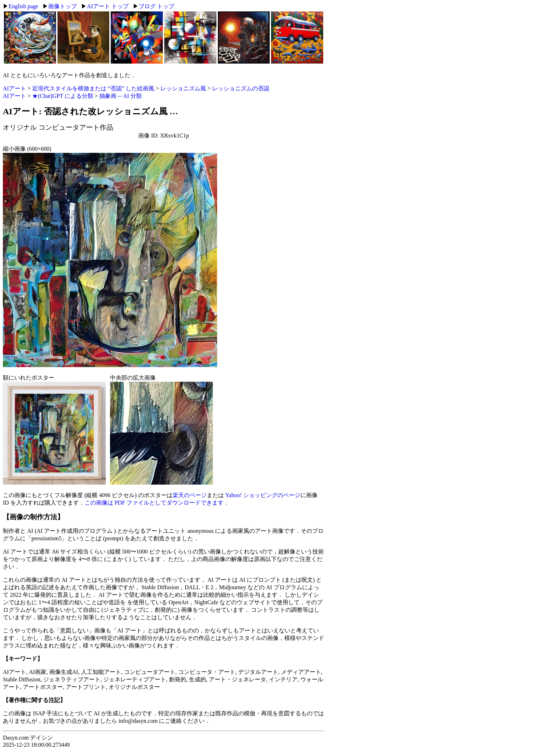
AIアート (14, 88)
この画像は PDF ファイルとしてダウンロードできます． (157, 503)
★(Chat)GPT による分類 (63, 96)
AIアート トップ (108, 6)
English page (23, 6)
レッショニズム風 (183, 88)
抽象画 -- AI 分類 (121, 96)
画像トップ (62, 6)
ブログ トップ (156, 6)
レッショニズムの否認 (241, 88)
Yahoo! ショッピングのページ (263, 495)
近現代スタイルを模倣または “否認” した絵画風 (93, 88)
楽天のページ (190, 495)
